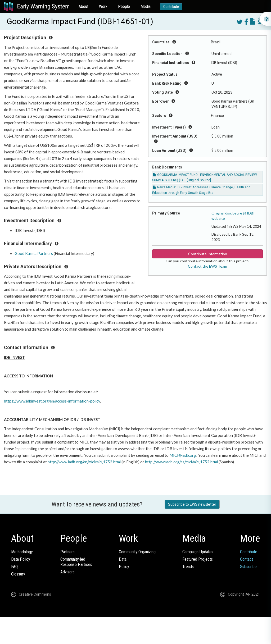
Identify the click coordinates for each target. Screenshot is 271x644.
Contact (247, 559)
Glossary (18, 574)
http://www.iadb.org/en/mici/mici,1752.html (84, 462)
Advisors (67, 572)
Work (103, 6)
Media (146, 6)
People (124, 6)
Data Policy (21, 559)
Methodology (22, 552)
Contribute (171, 7)
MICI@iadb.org (183, 455)
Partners (67, 552)
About (83, 6)
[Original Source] (199, 180)
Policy (124, 567)
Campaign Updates (198, 552)
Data (123, 559)
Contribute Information (208, 254)
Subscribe (248, 567)
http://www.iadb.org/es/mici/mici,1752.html (181, 462)
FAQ (14, 567)
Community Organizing (137, 552)
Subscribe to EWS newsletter (192, 504)
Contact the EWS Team (207, 266)
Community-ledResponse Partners (76, 562)
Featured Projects (198, 559)
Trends (188, 567)
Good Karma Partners (34, 254)
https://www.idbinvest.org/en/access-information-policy (52, 401)
